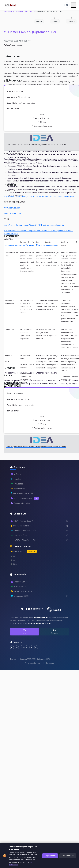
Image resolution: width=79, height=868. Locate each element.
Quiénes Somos (19, 582)
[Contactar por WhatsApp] (37, 647)
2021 (14, 560)
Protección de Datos (21, 591)
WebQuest (8, 11)
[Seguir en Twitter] (32, 647)
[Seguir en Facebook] (12, 647)
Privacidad (50, 663)
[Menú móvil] (74, 5)
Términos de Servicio (33, 663)
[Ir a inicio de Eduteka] (11, 5)
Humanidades (18, 11)
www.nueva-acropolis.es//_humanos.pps (30, 245)
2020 (14, 564)
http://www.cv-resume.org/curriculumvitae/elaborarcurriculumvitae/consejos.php (39, 196)
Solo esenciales (68, 856)
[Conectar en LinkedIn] (27, 647)
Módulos (16, 479)
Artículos (16, 474)
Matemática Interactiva (22, 493)
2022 (14, 556)
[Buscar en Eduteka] (67, 5)
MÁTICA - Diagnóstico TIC (39, 540)
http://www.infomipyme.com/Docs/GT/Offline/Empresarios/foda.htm (34, 225)
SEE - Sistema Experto (25, 498)
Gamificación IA (39, 535)
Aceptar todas (50, 856)
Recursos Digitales (20, 503)
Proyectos (17, 484)
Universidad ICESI (39, 596)
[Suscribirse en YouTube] (22, 647)
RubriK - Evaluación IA (39, 526)
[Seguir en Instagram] (17, 647)
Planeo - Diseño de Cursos (39, 531)
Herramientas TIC (20, 489)
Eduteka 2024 (24, 551)
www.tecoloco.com (12, 213)
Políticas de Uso (19, 586)
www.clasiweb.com (12, 208)
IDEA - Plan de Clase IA (39, 521)
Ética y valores (30, 11)
